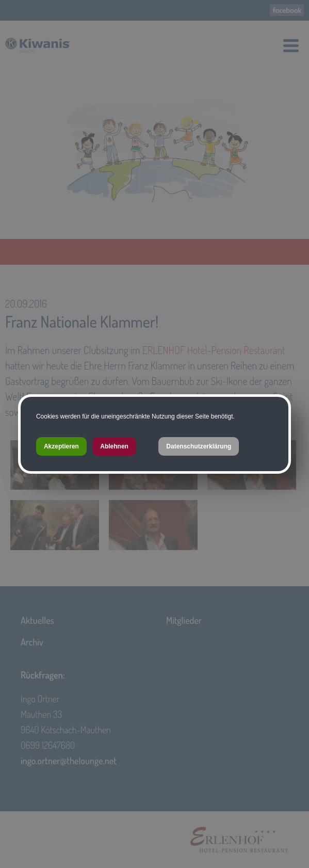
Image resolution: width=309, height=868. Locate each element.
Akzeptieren (61, 446)
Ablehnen (114, 446)
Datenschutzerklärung (199, 446)
